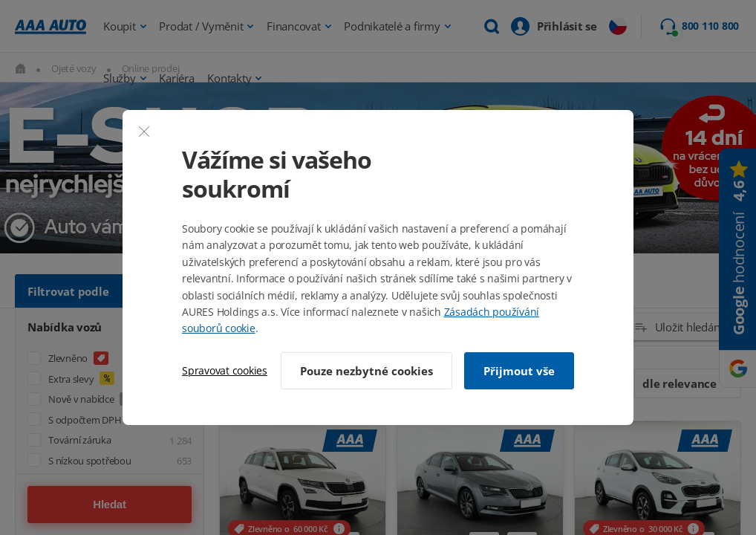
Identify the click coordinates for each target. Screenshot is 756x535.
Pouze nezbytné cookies (366, 371)
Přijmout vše (519, 371)
